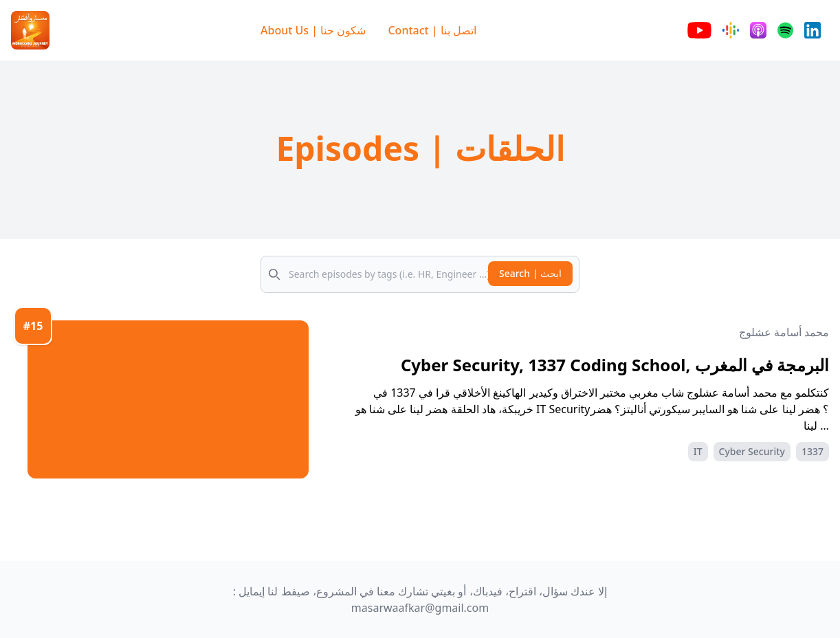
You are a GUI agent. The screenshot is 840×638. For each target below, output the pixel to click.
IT (698, 451)
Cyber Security (752, 451)
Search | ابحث (530, 273)
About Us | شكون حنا (313, 30)
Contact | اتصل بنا (432, 30)
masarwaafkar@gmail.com (420, 608)
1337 (813, 451)
